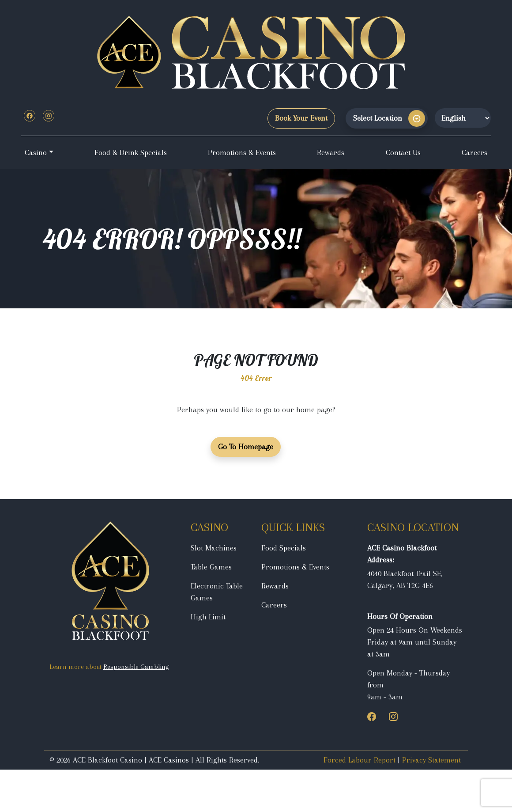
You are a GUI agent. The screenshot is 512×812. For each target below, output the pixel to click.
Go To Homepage (246, 447)
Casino (36, 152)
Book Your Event (301, 118)
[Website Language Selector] (463, 118)
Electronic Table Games (217, 592)
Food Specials (284, 548)
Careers (474, 152)
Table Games (211, 567)
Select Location (378, 118)
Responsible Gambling (136, 667)
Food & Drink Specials (131, 152)
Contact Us (403, 152)
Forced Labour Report (360, 760)
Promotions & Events (242, 152)
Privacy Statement (431, 760)
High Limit (208, 617)
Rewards (331, 152)
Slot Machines (214, 548)
